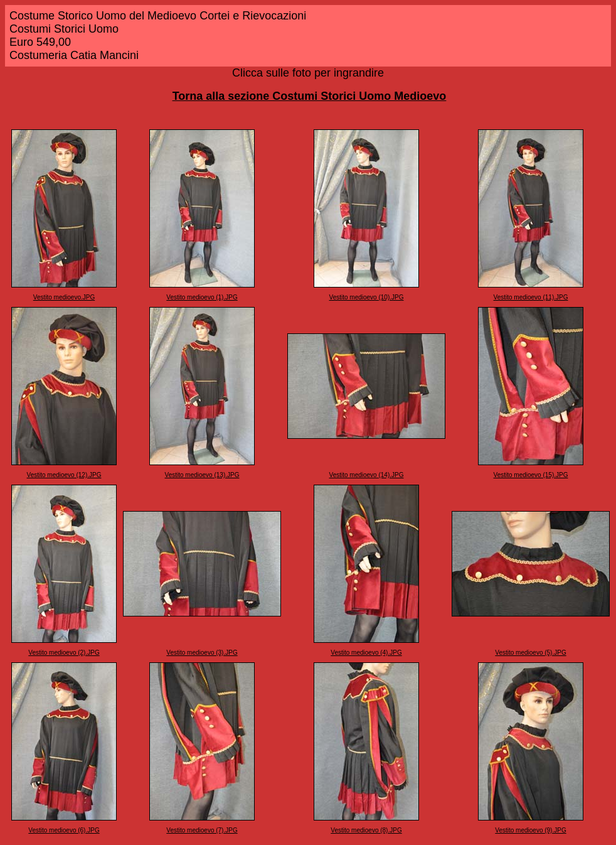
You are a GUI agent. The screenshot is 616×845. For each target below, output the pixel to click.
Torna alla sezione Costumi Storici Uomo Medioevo (310, 96)
